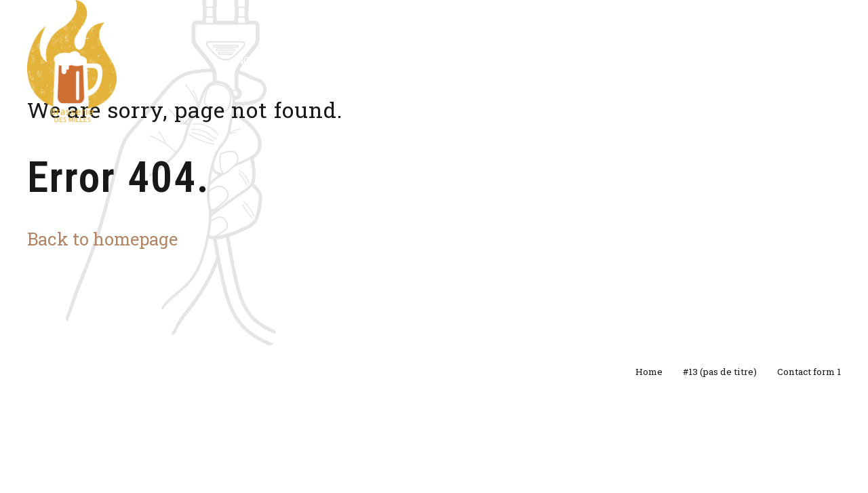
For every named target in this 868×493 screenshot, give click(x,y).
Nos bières (261, 61)
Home (649, 372)
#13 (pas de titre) (720, 372)
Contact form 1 (809, 372)
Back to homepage (102, 239)
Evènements (346, 61)
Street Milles (526, 61)
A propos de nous (630, 61)
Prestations (434, 61)
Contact (724, 61)
